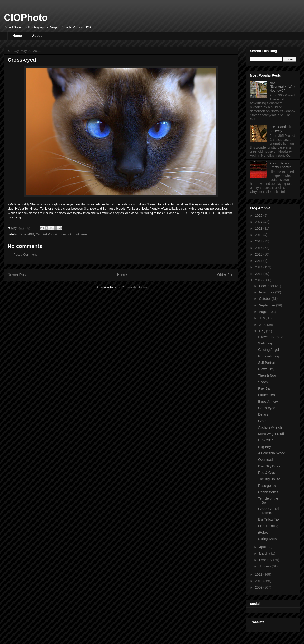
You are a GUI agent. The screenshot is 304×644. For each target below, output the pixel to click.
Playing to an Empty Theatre (280, 165)
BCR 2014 (266, 440)
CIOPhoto (26, 18)
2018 (259, 241)
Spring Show (268, 539)
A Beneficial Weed (272, 453)
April (263, 547)
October (265, 299)
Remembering (269, 356)
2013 (259, 274)
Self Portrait (267, 363)
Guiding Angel (268, 350)
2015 (259, 261)
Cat (38, 234)
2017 (259, 248)
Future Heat (267, 395)
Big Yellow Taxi (269, 519)
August (264, 312)
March (264, 553)
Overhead (265, 460)
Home (17, 36)
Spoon (263, 382)
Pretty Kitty (266, 369)
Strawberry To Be (271, 337)
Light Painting (268, 526)
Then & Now (267, 375)
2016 (259, 254)
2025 (259, 215)
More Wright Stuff (271, 434)
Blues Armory (268, 402)
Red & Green (268, 473)
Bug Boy (264, 447)
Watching (265, 343)
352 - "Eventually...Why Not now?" (282, 87)
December (267, 286)
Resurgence (267, 486)
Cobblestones (268, 492)
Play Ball (265, 388)
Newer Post (17, 275)
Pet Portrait (50, 234)
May (262, 331)
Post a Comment (25, 254)
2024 (259, 222)
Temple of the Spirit (268, 500)
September (267, 305)
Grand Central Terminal (269, 511)
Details (263, 414)
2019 (259, 235)
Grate (262, 421)
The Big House (269, 479)
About (37, 36)
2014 (259, 267)
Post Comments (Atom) (131, 287)
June (263, 325)
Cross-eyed (267, 408)
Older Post (226, 275)
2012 (259, 280)
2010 (259, 581)
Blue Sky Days (269, 466)
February (266, 560)
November (267, 292)
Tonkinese (80, 234)
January (265, 566)
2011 (259, 575)
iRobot (263, 532)
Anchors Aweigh (270, 427)
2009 (259, 587)
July (262, 318)
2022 (259, 228)
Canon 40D (26, 234)
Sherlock (65, 234)
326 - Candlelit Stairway (280, 129)
